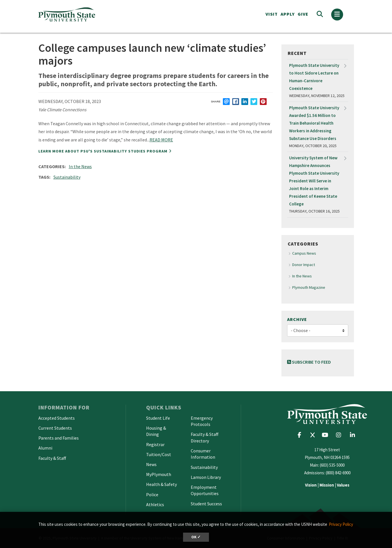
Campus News (304, 253)
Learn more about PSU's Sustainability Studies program (103, 151)
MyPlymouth (159, 474)
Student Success (206, 504)
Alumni (45, 448)
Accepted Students (57, 418)
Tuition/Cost (159, 454)
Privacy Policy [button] (341, 524)
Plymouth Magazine (309, 287)
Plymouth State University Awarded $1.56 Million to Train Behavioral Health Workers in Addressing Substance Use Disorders (314, 123)
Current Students (55, 428)
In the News (80, 166)
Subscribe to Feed (309, 362)
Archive (297, 319)
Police (152, 495)
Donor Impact (304, 265)
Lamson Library (206, 477)
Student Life (158, 418)
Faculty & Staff (52, 458)
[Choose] (318, 330)
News (151, 464)
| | (327, 485)
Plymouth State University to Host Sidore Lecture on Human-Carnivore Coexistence (314, 77)
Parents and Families (59, 438)
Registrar (155, 444)
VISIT (272, 14)
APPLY (288, 14)
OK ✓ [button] (196, 537)
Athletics (155, 504)
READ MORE (161, 140)
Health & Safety (161, 484)
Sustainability (67, 177)
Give (303, 14)
